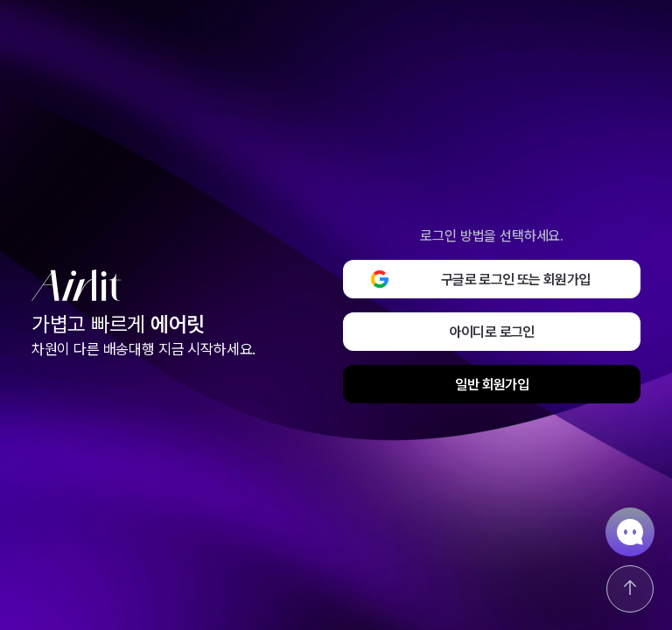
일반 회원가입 (492, 385)
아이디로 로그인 (492, 332)
